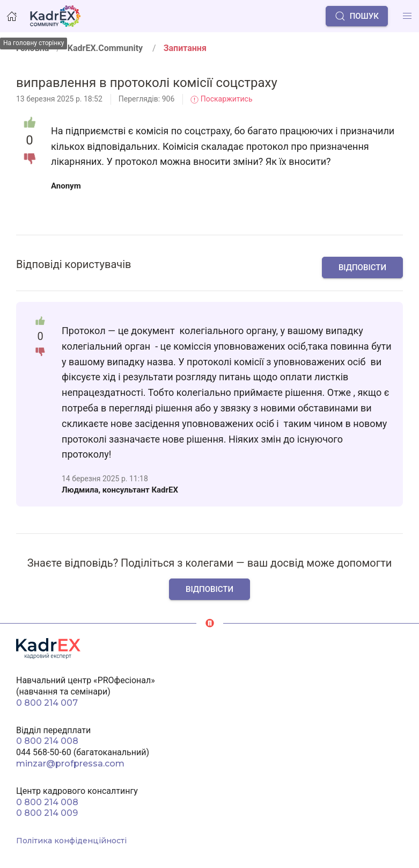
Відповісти (362, 267)
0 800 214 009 (47, 813)
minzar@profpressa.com (70, 764)
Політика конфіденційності (71, 841)
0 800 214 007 (47, 703)
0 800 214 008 (47, 741)
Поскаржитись (221, 99)
